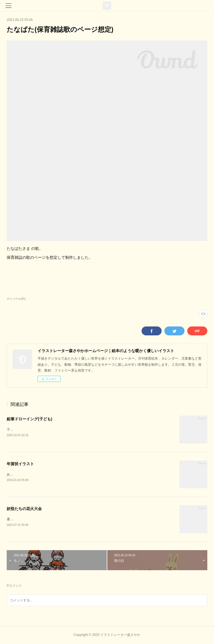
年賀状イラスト (20, 464)
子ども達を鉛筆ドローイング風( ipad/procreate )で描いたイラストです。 (61, 430)
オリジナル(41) (16, 299)
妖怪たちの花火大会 (24, 509)
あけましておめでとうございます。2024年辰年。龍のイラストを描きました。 (66, 474)
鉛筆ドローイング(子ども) (29, 419)
